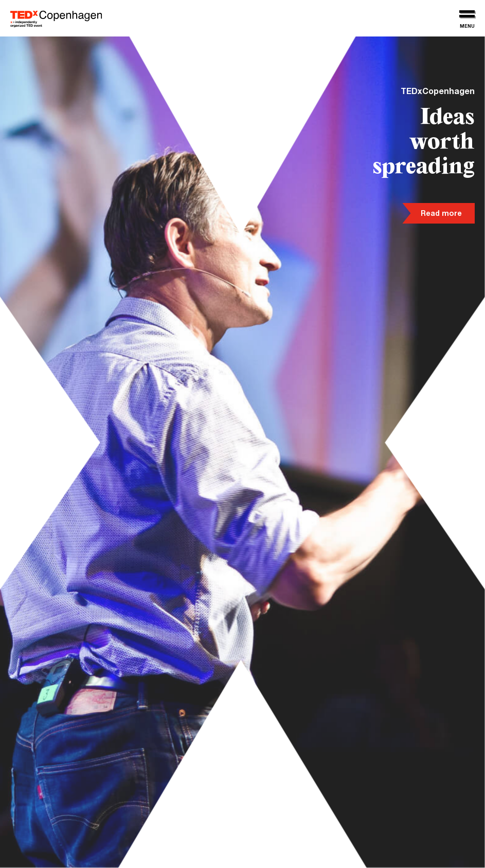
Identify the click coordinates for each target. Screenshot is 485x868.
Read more (441, 214)
